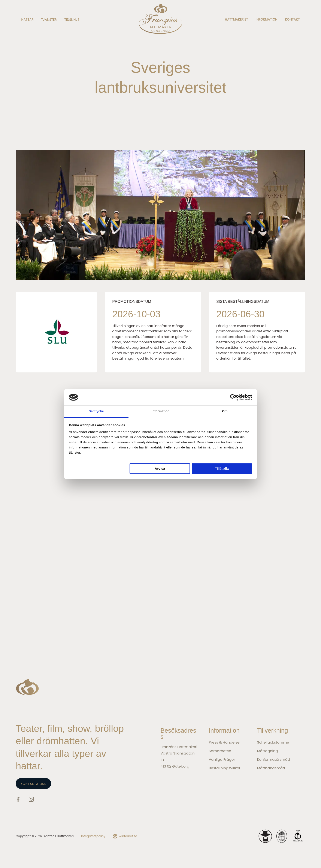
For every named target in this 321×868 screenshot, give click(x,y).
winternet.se (128, 836)
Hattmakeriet (236, 19)
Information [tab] (161, 411)
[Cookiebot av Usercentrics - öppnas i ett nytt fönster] (233, 397)
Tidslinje (72, 20)
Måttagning (267, 751)
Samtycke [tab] (96, 411)
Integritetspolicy (93, 836)
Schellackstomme (273, 742)
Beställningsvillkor (225, 768)
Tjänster (49, 20)
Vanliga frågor (222, 759)
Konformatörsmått (274, 759)
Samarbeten (220, 751)
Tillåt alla (222, 469)
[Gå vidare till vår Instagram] (31, 800)
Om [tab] (225, 411)
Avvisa (160, 469)
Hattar (27, 20)
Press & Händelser (225, 742)
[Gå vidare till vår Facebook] (18, 800)
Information (267, 19)
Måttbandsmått (271, 768)
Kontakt (292, 19)
